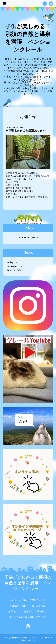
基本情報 (41, 606)
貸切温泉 (14, 606)
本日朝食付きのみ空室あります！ (27, 130)
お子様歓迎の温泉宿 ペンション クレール (29, 638)
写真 (32, 606)
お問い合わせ (15, 611)
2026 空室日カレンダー (35, 600)
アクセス (41, 617)
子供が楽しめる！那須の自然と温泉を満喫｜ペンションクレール (28, 583)
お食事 (24, 606)
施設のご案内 (16, 617)
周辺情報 (30, 617)
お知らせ (28, 611)
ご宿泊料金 (41, 611)
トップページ (14, 600)
